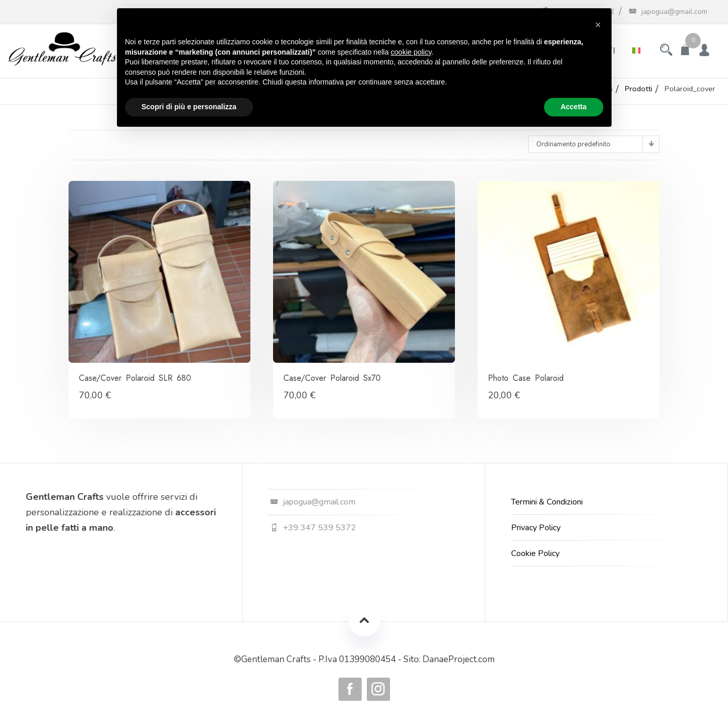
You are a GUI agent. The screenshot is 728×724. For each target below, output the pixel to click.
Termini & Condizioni (547, 502)
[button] (598, 25)
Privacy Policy (536, 528)
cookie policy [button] (411, 52)
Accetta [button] (574, 107)
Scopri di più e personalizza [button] (189, 107)
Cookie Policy (535, 553)
